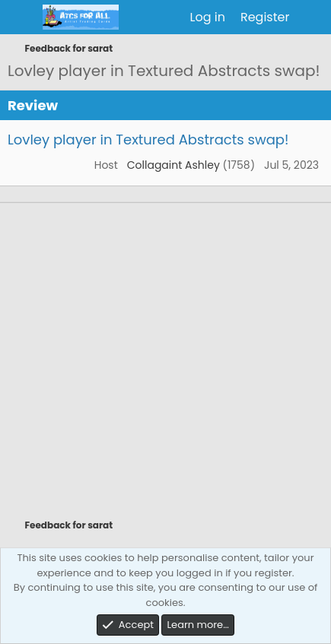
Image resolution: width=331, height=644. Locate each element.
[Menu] (21, 17)
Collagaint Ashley (173, 165)
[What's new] (312, 17)
